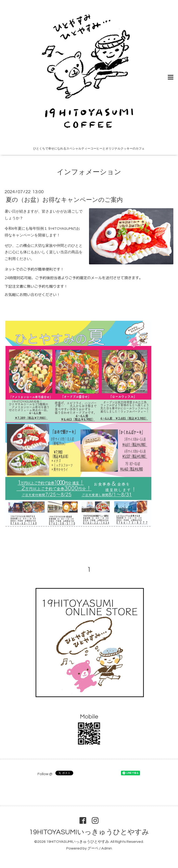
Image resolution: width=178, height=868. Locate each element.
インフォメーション (89, 172)
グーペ (93, 848)
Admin (107, 848)
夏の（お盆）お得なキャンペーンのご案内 (64, 200)
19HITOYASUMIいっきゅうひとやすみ (89, 832)
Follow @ (45, 774)
